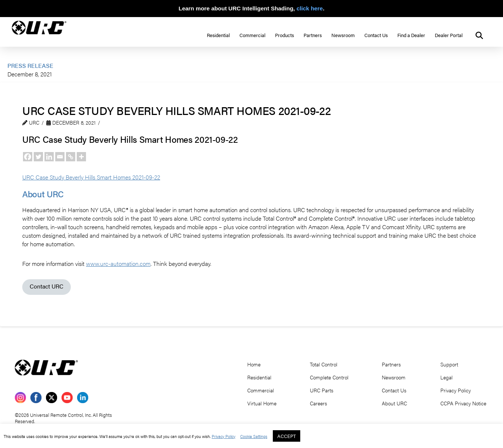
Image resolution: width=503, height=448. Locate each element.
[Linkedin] (49, 157)
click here (310, 8)
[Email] (60, 157)
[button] (479, 36)
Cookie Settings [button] (254, 436)
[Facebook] (28, 157)
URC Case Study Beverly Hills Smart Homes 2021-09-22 (91, 177)
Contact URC (47, 286)
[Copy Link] (71, 157)
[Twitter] (38, 157)
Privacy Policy (224, 436)
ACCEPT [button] (287, 436)
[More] (81, 157)
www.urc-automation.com (118, 263)
